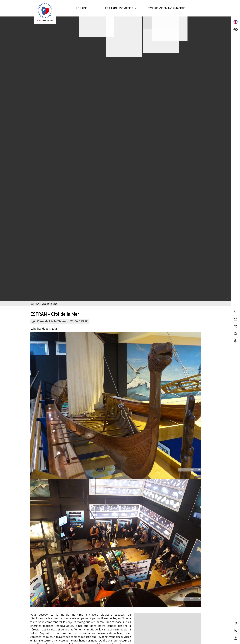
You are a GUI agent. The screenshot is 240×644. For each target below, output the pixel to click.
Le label (82, 8)
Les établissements (119, 8)
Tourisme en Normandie (167, 8)
